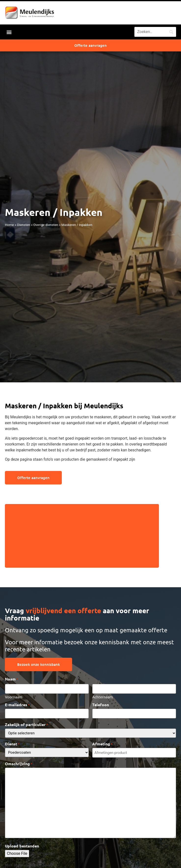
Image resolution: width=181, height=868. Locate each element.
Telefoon (101, 705)
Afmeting (102, 744)
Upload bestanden (22, 846)
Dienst (12, 744)
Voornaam (14, 697)
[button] (9, 32)
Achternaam (103, 697)
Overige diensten (46, 225)
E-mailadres (17, 705)
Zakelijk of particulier (26, 725)
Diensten (24, 225)
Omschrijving (19, 764)
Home (9, 225)
